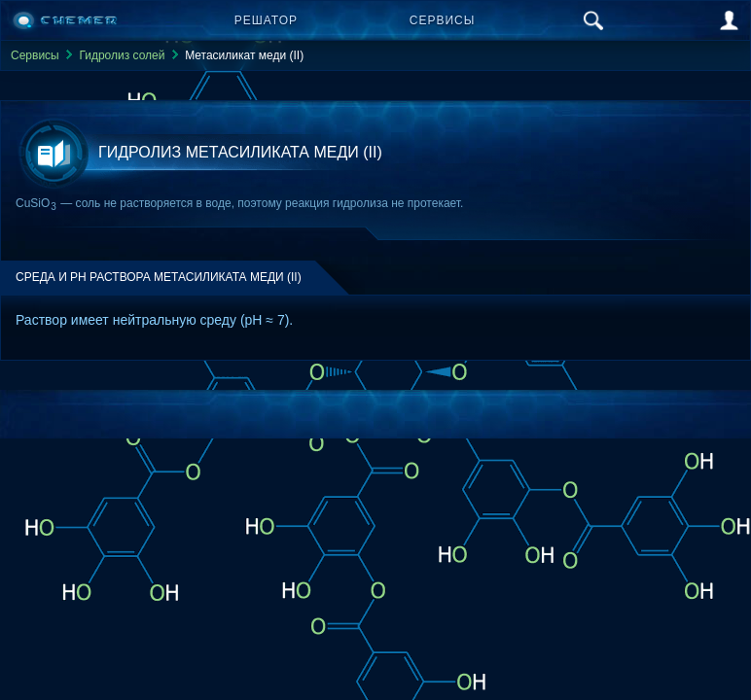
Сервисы (443, 20)
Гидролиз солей (122, 55)
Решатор (266, 20)
